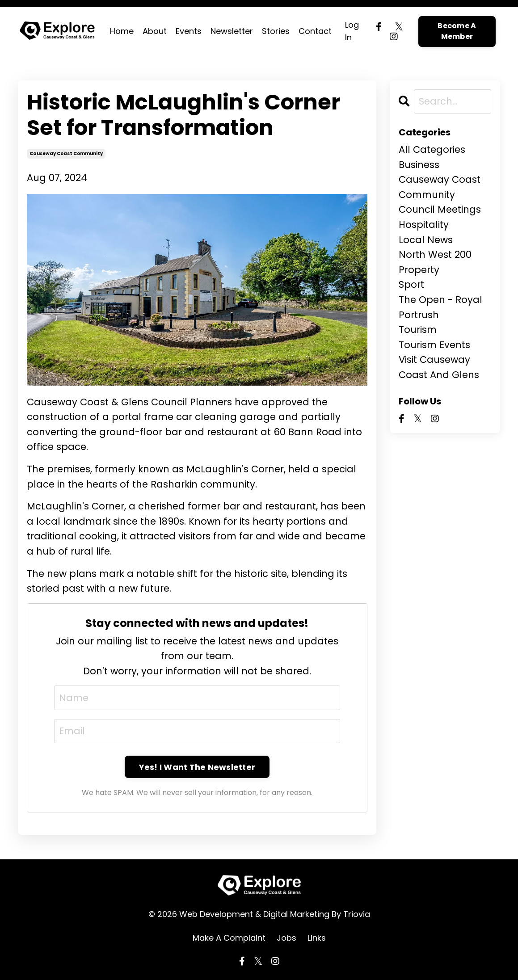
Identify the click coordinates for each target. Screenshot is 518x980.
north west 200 (435, 254)
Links (317, 938)
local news (426, 240)
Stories (276, 31)
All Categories (432, 149)
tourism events (434, 345)
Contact (315, 31)
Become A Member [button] (457, 31)
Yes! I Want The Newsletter (197, 767)
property (419, 270)
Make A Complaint (229, 938)
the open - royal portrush (440, 307)
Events (189, 31)
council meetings (440, 209)
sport (411, 284)
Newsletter (232, 31)
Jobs (286, 938)
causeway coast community (66, 154)
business (419, 165)
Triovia (357, 914)
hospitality (424, 225)
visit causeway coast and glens (439, 367)
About (155, 31)
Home (122, 31)
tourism (418, 330)
